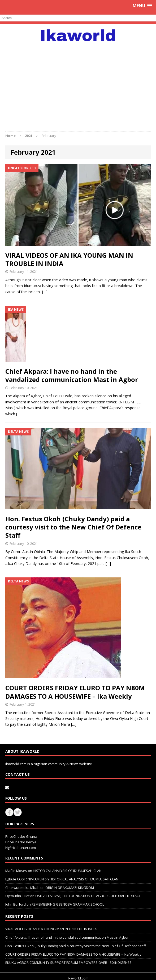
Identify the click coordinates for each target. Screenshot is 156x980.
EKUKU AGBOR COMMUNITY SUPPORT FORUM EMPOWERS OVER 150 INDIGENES (68, 963)
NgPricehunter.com (21, 848)
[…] (45, 292)
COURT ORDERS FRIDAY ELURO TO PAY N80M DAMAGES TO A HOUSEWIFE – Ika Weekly (75, 692)
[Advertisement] (78, 84)
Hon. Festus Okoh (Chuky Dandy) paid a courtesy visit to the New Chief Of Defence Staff (73, 527)
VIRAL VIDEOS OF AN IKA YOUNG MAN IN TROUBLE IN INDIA (69, 259)
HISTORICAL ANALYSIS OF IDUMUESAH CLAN (67, 871)
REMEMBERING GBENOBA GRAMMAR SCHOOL (68, 904)
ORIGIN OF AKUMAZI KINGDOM (70, 888)
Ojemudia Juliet (17, 896)
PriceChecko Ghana (21, 836)
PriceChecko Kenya (21, 842)
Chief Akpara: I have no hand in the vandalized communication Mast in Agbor (72, 375)
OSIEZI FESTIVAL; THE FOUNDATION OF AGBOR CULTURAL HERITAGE (88, 896)
